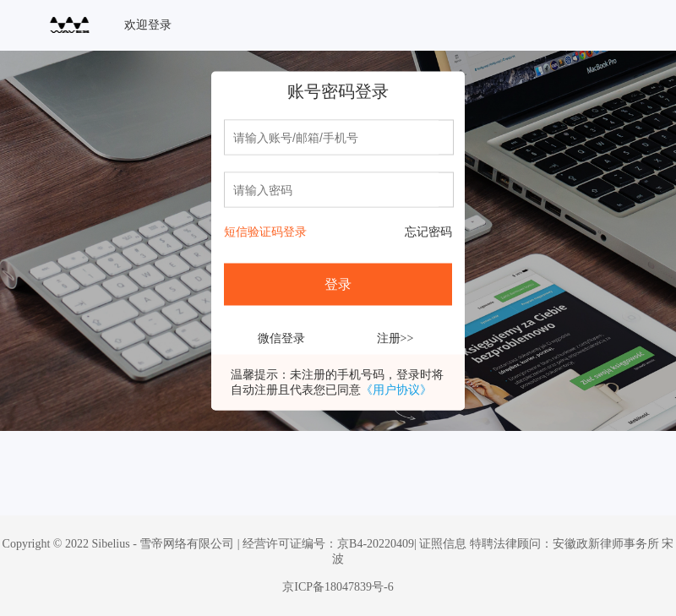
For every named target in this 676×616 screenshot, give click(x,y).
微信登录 (281, 338)
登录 (338, 284)
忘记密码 (428, 232)
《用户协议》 (396, 390)
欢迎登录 (148, 25)
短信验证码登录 (265, 232)
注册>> (395, 338)
